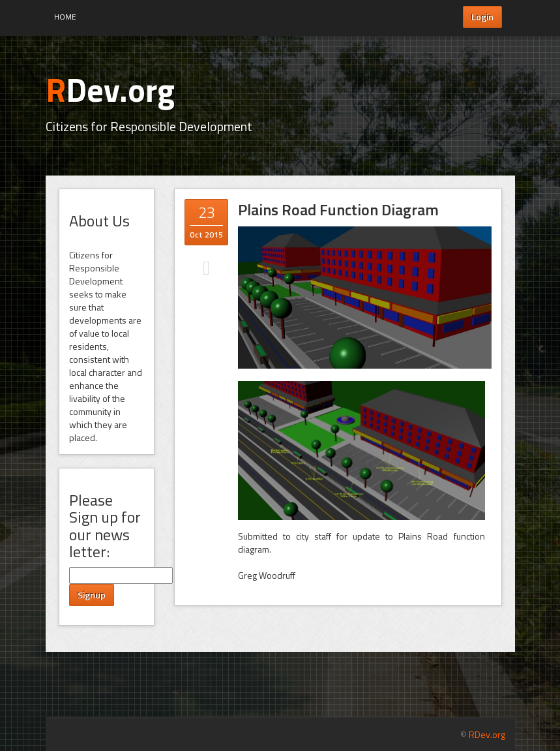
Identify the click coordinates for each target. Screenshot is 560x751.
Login (482, 17)
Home (65, 17)
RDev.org (487, 734)
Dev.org (110, 89)
